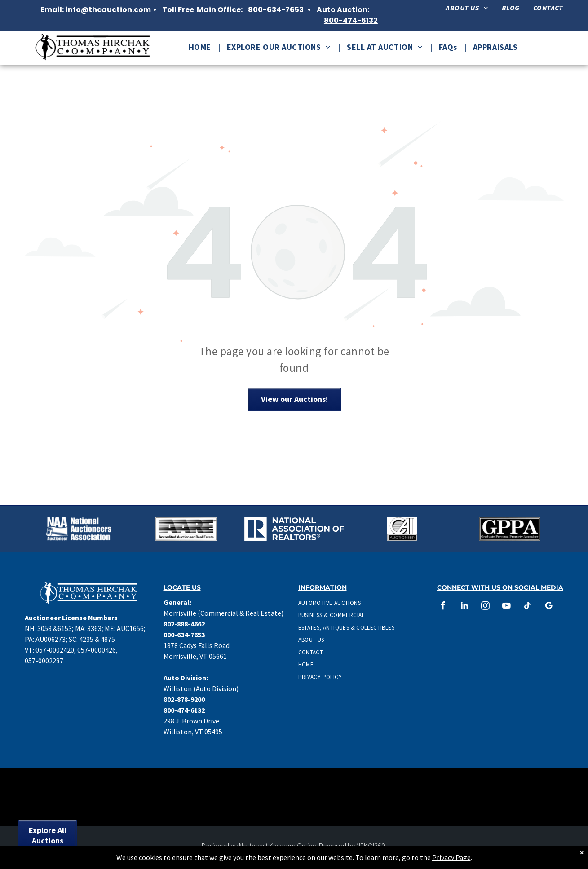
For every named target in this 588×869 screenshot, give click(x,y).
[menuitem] (467, 8)
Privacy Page (451, 857)
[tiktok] (528, 607)
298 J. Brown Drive (191, 721)
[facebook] (443, 607)
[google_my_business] (549, 607)
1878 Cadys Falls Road (197, 645)
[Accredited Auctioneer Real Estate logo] (186, 529)
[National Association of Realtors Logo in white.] (294, 529)
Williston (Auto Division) (201, 688)
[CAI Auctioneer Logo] (402, 529)
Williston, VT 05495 (193, 732)
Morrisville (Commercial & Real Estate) (223, 613)
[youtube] (507, 607)
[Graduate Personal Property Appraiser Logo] (510, 529)
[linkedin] (464, 607)
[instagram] (486, 607)
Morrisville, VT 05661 (195, 656)
